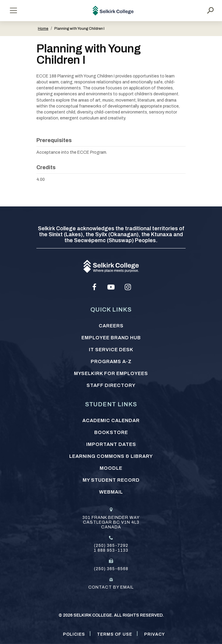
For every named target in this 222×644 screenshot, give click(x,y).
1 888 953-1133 (111, 550)
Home (43, 29)
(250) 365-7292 (111, 546)
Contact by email (111, 587)
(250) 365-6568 (111, 569)
